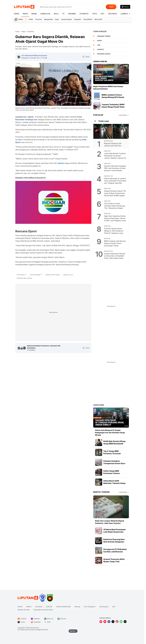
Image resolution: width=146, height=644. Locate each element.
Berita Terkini (101, 492)
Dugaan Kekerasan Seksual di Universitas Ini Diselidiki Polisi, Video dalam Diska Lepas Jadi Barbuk (115, 257)
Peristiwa (39, 19)
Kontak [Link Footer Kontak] (20, 607)
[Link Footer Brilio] (49, 622)
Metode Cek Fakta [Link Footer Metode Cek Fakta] (24, 610)
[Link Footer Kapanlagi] (36, 622)
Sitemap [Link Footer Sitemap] (77, 607)
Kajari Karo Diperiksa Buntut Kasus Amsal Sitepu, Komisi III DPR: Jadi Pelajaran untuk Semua (115, 219)
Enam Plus (45, 14)
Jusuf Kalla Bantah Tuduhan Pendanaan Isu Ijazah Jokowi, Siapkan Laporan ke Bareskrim (115, 157)
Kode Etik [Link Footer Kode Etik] (49, 607)
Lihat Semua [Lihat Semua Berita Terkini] (123, 492)
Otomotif (84, 14)
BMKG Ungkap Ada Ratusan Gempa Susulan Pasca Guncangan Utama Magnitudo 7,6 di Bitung (115, 244)
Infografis (78, 19)
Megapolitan (49, 19)
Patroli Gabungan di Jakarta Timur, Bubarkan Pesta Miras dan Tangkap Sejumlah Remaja (115, 182)
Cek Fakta (112, 14)
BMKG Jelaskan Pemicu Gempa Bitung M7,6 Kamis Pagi (113, 97)
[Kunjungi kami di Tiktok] (125, 622)
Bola (56, 14)
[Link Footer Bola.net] (62, 619)
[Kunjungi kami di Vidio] (101, 622)
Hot (103, 14)
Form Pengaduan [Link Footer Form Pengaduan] (90, 607)
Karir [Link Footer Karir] (114, 607)
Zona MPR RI (88, 19)
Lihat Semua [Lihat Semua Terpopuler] (123, 115)
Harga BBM (99, 405)
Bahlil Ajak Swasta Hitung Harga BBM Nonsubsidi (114, 442)
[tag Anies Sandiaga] (36, 275)
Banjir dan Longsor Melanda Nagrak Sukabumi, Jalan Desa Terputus (110, 522)
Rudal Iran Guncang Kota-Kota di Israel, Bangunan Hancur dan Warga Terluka (115, 542)
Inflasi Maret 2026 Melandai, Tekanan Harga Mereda (114, 483)
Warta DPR (98, 19)
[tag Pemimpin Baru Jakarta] (24, 278)
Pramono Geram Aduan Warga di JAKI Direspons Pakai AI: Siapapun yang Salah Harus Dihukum (114, 232)
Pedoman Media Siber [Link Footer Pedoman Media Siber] (63, 607)
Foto (95, 14)
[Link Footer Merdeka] (36, 619)
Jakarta (61, 163)
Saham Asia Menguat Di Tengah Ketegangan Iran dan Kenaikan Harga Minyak (110, 433)
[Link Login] (125, 7)
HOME (17, 14)
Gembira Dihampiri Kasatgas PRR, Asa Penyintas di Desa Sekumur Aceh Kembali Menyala (115, 169)
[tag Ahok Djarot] (22, 275)
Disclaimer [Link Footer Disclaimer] (39, 607)
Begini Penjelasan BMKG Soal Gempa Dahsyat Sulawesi (108, 88)
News (25, 14)
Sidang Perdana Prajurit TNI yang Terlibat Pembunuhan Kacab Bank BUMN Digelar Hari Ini (115, 194)
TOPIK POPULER (100, 31)
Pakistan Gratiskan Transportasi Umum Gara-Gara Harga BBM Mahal (115, 463)
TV (63, 14)
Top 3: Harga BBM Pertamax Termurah (112, 452)
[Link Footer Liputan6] (28, 598)
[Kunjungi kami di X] (113, 622)
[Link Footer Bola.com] (49, 619)
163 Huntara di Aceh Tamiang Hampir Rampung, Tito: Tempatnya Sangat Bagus (115, 207)
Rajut (57, 19)
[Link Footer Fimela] (22, 622)
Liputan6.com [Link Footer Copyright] (34, 628)
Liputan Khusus (67, 19)
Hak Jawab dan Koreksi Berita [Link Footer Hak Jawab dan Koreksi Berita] (43, 610)
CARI (111, 7)
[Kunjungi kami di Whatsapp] (121, 622)
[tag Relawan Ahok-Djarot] (53, 275)
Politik (31, 19)
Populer (98, 115)
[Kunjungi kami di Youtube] (105, 622)
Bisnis (34, 14)
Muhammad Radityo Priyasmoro (36, 56)
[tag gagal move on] (68, 275)
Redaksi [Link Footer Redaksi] (29, 607)
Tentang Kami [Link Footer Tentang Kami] (104, 607)
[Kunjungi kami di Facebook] (109, 622)
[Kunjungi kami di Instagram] (117, 622)
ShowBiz (72, 14)
